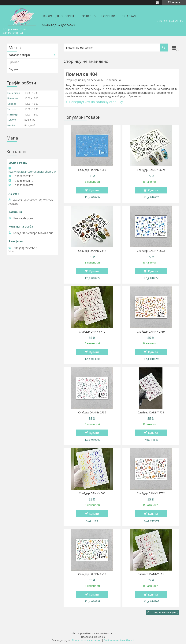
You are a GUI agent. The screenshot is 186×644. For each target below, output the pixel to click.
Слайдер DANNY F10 (92, 332)
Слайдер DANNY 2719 (151, 332)
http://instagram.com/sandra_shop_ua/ (32, 172)
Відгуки (13, 69)
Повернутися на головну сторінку (96, 102)
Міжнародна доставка (58, 25)
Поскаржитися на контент (87, 640)
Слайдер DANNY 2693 (151, 251)
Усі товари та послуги (161, 612)
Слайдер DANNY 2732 (151, 493)
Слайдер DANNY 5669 (92, 170)
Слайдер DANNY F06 (92, 493)
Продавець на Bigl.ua (93, 637)
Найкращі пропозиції (58, 16)
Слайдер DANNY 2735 (92, 412)
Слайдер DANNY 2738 (92, 574)
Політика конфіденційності (119, 640)
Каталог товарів (19, 55)
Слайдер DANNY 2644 (92, 251)
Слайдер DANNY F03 (151, 412)
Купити (94, 190)
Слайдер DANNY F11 (151, 574)
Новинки (108, 16)
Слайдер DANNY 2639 (151, 170)
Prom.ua (112, 633)
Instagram (128, 16)
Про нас (85, 16)
